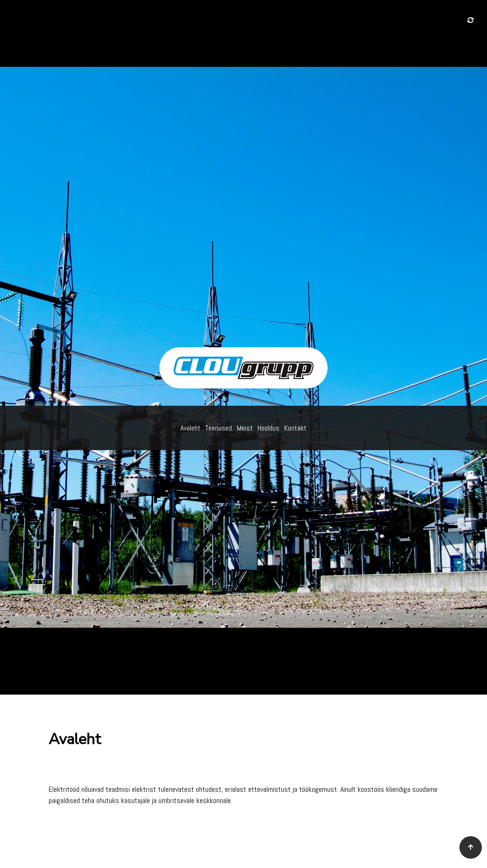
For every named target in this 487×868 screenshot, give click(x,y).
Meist (245, 428)
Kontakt (295, 428)
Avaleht (190, 428)
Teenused (218, 428)
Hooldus (269, 428)
